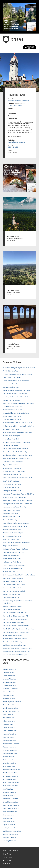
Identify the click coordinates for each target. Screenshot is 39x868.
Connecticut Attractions (10, 689)
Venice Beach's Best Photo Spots (13, 642)
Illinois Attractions (8, 718)
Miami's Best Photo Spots (11, 520)
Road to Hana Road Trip (10, 572)
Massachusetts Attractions (11, 744)
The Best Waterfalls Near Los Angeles (15, 619)
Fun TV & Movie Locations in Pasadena (15, 449)
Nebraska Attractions (9, 763)
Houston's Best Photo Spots (12, 468)
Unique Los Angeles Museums (12, 635)
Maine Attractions (8, 737)
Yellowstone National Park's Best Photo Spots (17, 648)
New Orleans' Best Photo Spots (13, 533)
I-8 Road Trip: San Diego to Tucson (14, 471)
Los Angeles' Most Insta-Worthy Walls (15, 497)
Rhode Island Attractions (11, 802)
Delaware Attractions (9, 692)
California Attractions (9, 682)
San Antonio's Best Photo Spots (13, 578)
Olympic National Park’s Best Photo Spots (16, 543)
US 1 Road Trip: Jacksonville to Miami (15, 639)
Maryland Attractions (9, 740)
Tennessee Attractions (10, 812)
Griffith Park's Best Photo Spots (13, 462)
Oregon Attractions (9, 796)
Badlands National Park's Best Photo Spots (17, 390)
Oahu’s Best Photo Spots (11, 539)
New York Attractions (9, 779)
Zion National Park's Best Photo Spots (15, 655)
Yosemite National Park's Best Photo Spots (16, 652)
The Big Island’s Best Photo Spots (14, 622)
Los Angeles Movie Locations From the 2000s (17, 500)
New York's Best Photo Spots (12, 536)
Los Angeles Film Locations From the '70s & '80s (18, 494)
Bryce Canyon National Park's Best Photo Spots (18, 403)
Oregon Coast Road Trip (11, 546)
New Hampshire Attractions (11, 770)
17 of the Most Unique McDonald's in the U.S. (17, 374)
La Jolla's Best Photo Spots (11, 488)
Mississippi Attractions (10, 753)
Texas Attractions (8, 815)
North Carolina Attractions (11, 783)
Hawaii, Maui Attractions (10, 708)
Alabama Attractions (9, 669)
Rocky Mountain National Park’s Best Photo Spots (19, 575)
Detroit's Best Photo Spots (11, 439)
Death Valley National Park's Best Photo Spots (18, 432)
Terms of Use (7, 860)
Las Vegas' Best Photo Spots (12, 491)
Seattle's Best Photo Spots (11, 594)
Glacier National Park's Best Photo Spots (16, 452)
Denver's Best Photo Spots (11, 436)
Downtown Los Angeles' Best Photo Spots (16, 442)
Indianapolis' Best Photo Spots (12, 475)
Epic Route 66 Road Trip (11, 445)
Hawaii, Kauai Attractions (11, 705)
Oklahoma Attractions (10, 792)
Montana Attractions (9, 760)
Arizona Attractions (9, 676)
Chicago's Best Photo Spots (12, 416)
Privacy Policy (7, 857)
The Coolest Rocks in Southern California (16, 626)
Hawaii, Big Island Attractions (12, 702)
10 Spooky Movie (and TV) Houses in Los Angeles (19, 368)
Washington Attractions (10, 828)
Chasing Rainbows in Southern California (16, 413)
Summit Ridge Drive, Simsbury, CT (19, 100)
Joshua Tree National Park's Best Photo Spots (18, 478)
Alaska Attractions (8, 672)
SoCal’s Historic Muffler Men (12, 610)
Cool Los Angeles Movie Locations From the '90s (18, 426)
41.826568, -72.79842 (15, 105)
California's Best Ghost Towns (12, 410)
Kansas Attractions (9, 728)
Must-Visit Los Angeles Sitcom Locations (16, 523)
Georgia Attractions (9, 698)
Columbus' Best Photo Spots (12, 420)
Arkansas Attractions (9, 679)
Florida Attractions (8, 695)
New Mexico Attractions (10, 776)
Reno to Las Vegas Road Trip (12, 568)
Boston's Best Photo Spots (11, 400)
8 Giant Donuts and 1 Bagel (12, 377)
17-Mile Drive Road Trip (10, 371)
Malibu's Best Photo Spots (11, 510)
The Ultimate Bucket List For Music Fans (16, 632)
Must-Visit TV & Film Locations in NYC (15, 526)
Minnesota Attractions (10, 750)
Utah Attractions (8, 818)
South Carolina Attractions (11, 805)
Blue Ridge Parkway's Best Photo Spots (15, 397)
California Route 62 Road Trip (12, 407)
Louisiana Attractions (9, 734)
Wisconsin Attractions (10, 838)
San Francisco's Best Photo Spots (14, 585)
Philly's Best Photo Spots (11, 556)
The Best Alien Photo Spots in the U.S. (15, 613)
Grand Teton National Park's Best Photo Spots (17, 455)
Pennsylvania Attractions (11, 799)
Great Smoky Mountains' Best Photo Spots (16, 458)
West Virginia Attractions (10, 834)
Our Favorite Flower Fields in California (15, 549)
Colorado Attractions (9, 685)
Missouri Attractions (9, 757)
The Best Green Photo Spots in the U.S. (15, 616)
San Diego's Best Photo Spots (12, 581)
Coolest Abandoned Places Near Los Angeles (17, 423)
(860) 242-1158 (13, 147)
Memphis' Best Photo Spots (12, 517)
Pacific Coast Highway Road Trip (13, 552)
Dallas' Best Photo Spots (11, 429)
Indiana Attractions (9, 721)
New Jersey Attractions (10, 773)
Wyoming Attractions (9, 841)
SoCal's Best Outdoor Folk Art (12, 606)
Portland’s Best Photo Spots (12, 562)
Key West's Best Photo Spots (12, 484)
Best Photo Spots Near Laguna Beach (15, 394)
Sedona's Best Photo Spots (11, 598)
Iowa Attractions (8, 724)
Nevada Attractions (9, 766)
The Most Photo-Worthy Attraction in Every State (18, 629)
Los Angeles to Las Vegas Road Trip (14, 507)
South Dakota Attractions (11, 808)
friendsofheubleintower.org (16, 142)
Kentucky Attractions (9, 731)
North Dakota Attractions (11, 786)
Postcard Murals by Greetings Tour (14, 565)
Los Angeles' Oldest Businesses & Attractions (17, 504)
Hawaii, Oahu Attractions (11, 711)
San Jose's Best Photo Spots (12, 588)
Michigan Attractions (9, 747)
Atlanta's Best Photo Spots (11, 384)
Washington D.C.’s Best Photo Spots (14, 645)
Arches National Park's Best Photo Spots (16, 381)
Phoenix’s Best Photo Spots (12, 559)
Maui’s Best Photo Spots (11, 513)
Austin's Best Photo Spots (11, 387)
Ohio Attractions (8, 789)
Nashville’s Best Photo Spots (12, 530)
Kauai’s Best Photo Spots (11, 481)
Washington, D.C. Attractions (12, 831)
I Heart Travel (7, 854)
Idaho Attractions (8, 715)
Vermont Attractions (9, 821)
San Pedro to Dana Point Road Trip (14, 591)
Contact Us (6, 864)
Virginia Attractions (9, 825)
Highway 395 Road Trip (10, 465)
